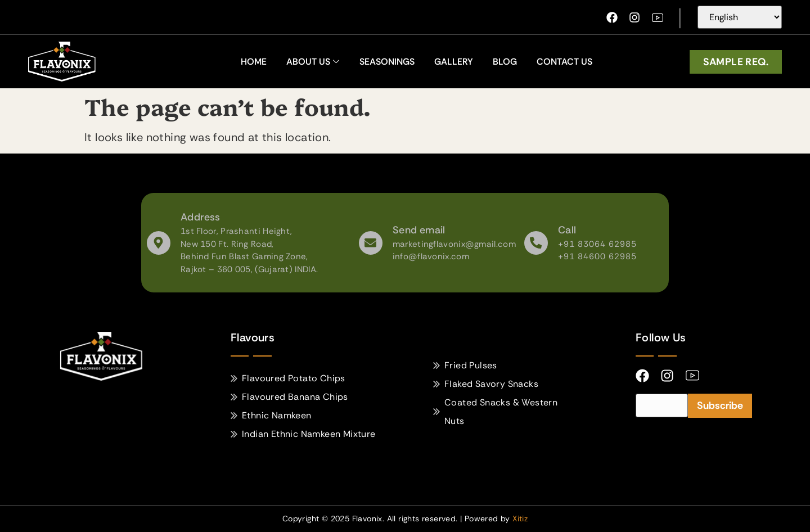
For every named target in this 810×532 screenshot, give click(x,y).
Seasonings (387, 62)
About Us (313, 62)
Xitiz (520, 519)
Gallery (454, 62)
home (254, 62)
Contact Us (564, 62)
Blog (505, 62)
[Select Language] (740, 17)
